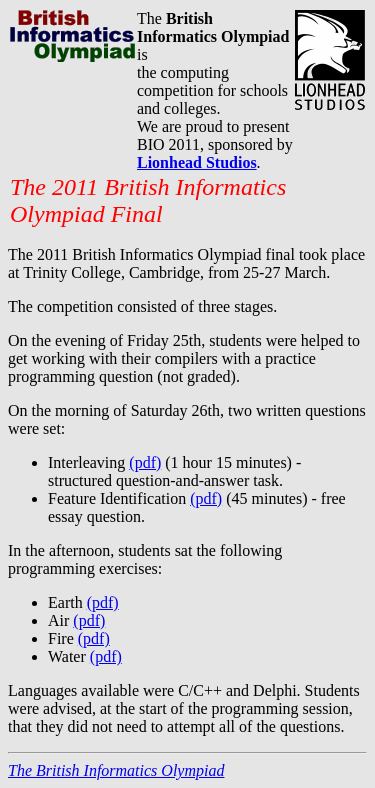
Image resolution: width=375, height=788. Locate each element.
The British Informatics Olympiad (116, 770)
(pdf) (145, 462)
